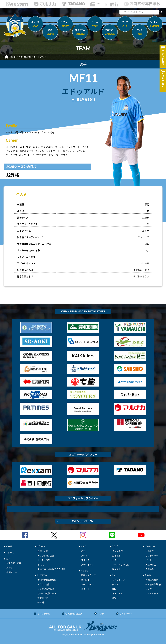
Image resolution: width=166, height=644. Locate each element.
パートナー (151, 560)
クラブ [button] (125, 25)
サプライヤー (152, 556)
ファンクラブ (118, 580)
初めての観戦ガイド (47, 593)
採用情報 (116, 569)
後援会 (115, 598)
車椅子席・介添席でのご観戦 (51, 569)
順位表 (10, 568)
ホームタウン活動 (121, 565)
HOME (13, 57)
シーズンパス (44, 560)
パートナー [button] (155, 25)
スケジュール (87, 565)
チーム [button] (95, 25)
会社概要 (116, 556)
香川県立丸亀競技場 (47, 580)
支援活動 (150, 569)
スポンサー (151, 551)
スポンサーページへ (83, 521)
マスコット (117, 593)
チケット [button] (65, 25)
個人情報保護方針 (154, 584)
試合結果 (85, 580)
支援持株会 (151, 565)
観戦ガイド (43, 598)
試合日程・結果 (14, 563)
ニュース (35, 25)
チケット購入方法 (46, 556)
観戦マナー (12, 572)
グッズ (115, 584)
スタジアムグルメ (46, 589)
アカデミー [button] (110, 33)
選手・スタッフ (88, 575)
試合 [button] (50, 33)
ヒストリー (117, 560)
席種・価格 (43, 551)
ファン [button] (140, 33)
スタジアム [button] (80, 33)
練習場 (41, 602)
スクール (85, 589)
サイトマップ (152, 593)
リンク (149, 589)
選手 (83, 551)
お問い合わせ (152, 580)
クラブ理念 (117, 551)
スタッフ (85, 556)
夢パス (41, 565)
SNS (114, 589)
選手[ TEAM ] (25, 57)
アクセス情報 (44, 584)
